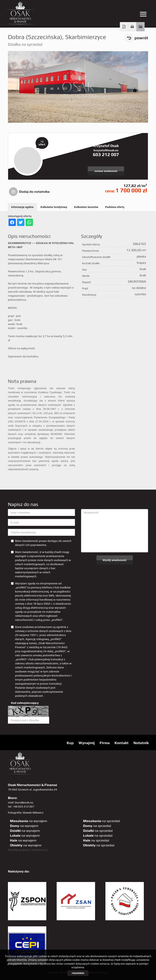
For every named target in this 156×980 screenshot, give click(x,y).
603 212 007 (106, 154)
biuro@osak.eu (24, 802)
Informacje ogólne (22, 207)
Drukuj (132, 27)
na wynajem (29, 821)
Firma (105, 743)
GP (122, 6)
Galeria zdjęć (140, 27)
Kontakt (122, 743)
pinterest (114, 6)
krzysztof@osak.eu (106, 150)
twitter (89, 6)
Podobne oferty (115, 207)
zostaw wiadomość (106, 171)
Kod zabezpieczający (25, 703)
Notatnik (141, 743)
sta (130, 6)
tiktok (147, 6)
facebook (105, 6)
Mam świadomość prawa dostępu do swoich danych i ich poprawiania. (41, 543)
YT (97, 6)
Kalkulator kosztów (86, 207)
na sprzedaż (102, 821)
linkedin (139, 6)
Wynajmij (87, 743)
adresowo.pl (40, 850)
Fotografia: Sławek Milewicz (26, 813)
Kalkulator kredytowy (54, 207)
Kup (70, 743)
